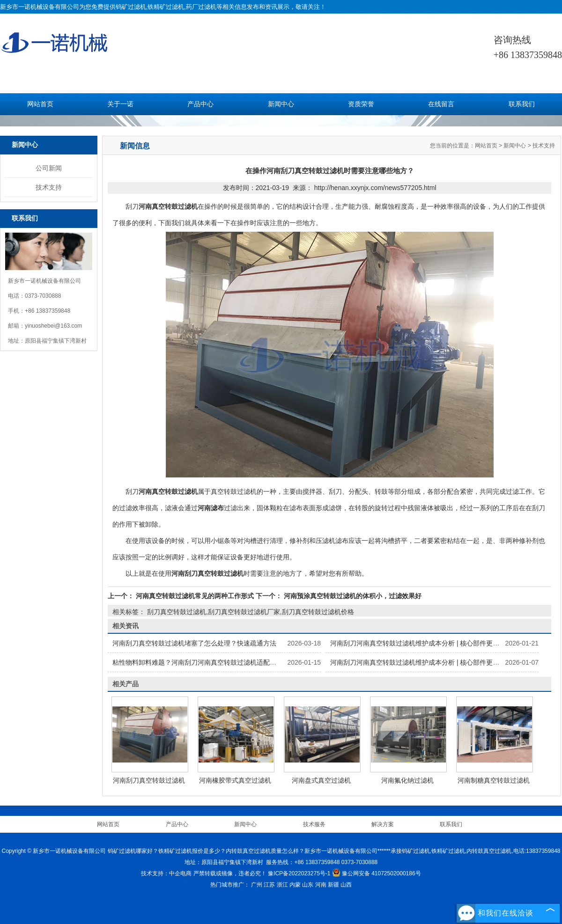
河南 (321, 885)
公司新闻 (49, 168)
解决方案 (383, 824)
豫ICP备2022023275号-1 (299, 873)
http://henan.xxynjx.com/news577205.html (375, 188)
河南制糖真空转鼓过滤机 (494, 780)
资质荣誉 (361, 104)
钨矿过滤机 (131, 7)
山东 (308, 885)
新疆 (333, 885)
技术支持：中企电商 (166, 873)
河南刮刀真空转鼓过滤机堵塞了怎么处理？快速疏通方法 (194, 643)
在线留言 (441, 104)
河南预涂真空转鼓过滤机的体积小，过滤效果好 (352, 596)
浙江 (282, 885)
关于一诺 (120, 104)
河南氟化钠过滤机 (407, 780)
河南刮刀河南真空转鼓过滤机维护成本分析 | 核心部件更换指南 (421, 643)
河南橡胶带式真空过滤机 (235, 780)
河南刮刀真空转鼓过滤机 (149, 780)
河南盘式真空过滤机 (321, 780)
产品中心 (200, 104)
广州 (257, 885)
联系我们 (522, 104)
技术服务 (314, 824)
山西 (346, 885)
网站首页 (40, 104)
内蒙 (295, 885)
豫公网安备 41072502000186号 (377, 873)
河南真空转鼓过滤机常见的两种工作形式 (195, 596)
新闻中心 (281, 104)
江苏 (269, 885)
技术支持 (49, 187)
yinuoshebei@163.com (53, 326)
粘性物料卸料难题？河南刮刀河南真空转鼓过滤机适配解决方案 (204, 662)
